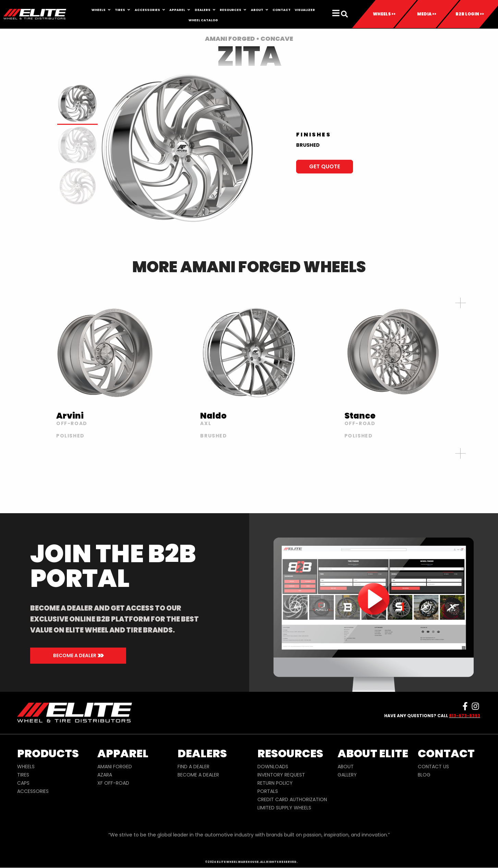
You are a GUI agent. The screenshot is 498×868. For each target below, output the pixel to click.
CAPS (23, 783)
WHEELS (26, 767)
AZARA (105, 775)
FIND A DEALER (193, 767)
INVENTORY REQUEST (281, 775)
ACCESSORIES (33, 791)
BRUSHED (308, 145)
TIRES (23, 775)
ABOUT (346, 767)
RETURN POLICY (275, 783)
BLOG (424, 775)
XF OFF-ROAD (113, 783)
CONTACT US (433, 767)
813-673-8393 (465, 716)
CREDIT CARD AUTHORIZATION (292, 799)
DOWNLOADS (273, 767)
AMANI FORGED (115, 767)
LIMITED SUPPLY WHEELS (284, 808)
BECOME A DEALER (198, 775)
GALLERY (347, 775)
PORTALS (268, 791)
